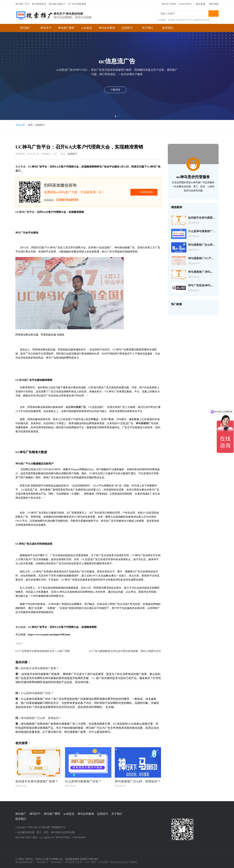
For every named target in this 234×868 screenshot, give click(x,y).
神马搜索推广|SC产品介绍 (204, 257)
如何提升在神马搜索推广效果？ (40, 667)
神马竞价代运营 (73, 861)
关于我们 (147, 27)
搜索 (214, 13)
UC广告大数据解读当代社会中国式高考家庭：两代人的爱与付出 (125, 650)
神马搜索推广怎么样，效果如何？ (41, 717)
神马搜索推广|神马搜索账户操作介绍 (210, 271)
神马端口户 (43, 861)
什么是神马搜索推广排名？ (37, 692)
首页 (30, 124)
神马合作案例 (107, 27)
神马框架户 (57, 861)
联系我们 (168, 27)
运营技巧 (127, 27)
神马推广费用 (66, 27)
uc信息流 (86, 27)
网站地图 (214, 3)
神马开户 (46, 27)
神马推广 (26, 27)
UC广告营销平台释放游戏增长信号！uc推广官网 (42, 650)
